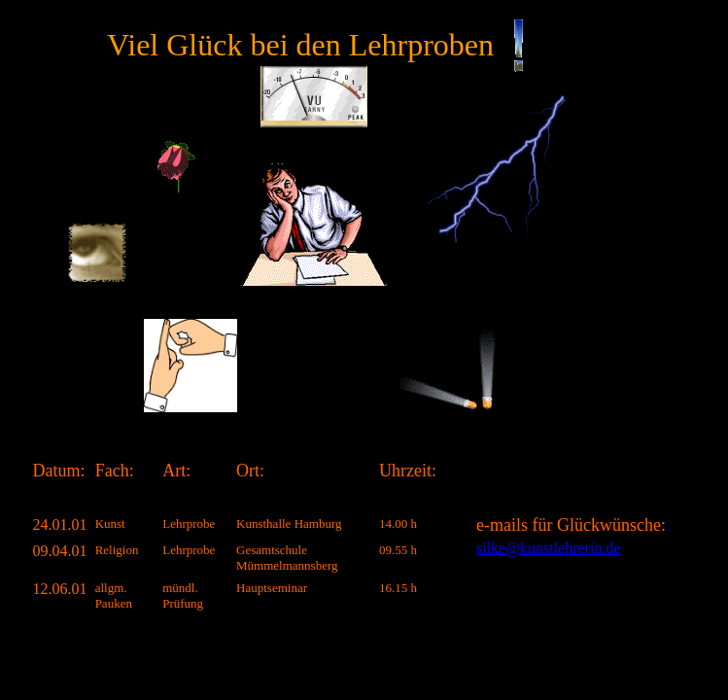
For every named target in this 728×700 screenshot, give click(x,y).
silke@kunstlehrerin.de (548, 548)
